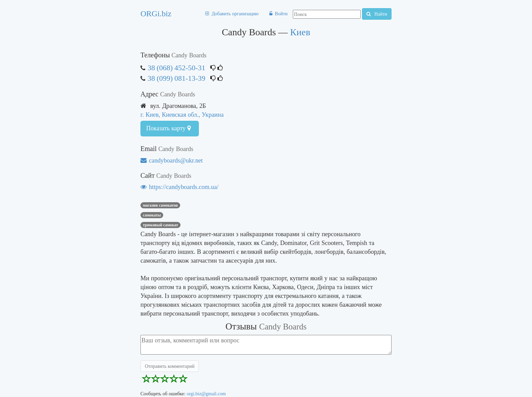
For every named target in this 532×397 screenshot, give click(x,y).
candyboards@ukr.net (172, 160)
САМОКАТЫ (152, 215)
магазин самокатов (160, 205)
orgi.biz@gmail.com (206, 394)
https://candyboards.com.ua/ (179, 187)
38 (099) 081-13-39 (176, 78)
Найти (377, 14)
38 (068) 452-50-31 (176, 68)
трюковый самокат (160, 225)
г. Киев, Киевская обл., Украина (182, 115)
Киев (300, 32)
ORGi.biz (156, 14)
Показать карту (168, 128)
